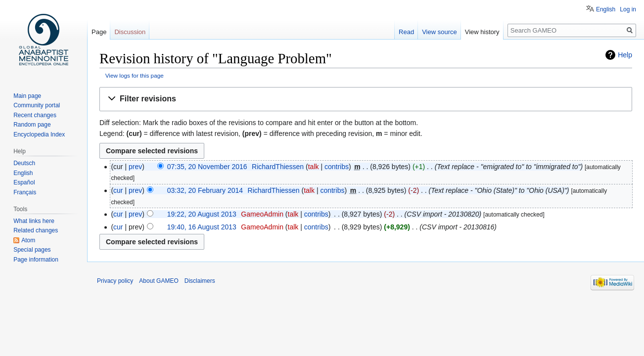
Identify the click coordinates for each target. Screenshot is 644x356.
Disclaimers (200, 281)
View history (482, 32)
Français (25, 192)
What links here (34, 221)
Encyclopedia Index (39, 134)
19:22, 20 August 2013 (202, 214)
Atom (28, 240)
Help (625, 55)
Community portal (37, 105)
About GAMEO (159, 281)
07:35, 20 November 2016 (207, 167)
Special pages (32, 250)
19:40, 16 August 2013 (202, 227)
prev (135, 167)
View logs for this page (135, 75)
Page (99, 32)
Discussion (130, 32)
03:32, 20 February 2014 (205, 190)
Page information (36, 260)
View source (439, 32)
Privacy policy (115, 281)
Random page (32, 125)
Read (406, 32)
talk (314, 167)
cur (118, 190)
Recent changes (35, 115)
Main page (27, 96)
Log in (628, 9)
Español (24, 182)
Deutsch (24, 163)
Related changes (36, 230)
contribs (337, 167)
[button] (366, 99)
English (606, 9)
